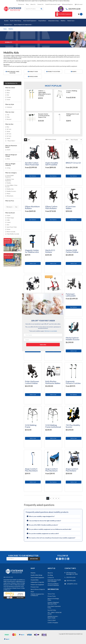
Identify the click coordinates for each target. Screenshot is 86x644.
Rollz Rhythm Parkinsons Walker (53, 382)
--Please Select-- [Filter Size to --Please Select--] (11, 141)
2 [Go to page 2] (51, 498)
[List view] (29, 140)
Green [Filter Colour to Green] (8, 100)
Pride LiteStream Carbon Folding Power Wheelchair (33, 383)
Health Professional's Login (53, 4)
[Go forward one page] (59, 498)
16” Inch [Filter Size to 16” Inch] (9, 136)
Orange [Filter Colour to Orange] (9, 97)
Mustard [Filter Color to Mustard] (9, 119)
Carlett (9, 222)
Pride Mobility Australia (13, 234)
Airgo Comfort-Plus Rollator (72, 470)
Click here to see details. (51, 331)
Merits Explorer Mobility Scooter (73, 339)
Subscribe (34, 559)
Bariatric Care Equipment (10, 180)
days (8, 225)
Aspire (9, 215)
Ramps (9, 194)
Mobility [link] (33, 573)
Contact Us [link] (51, 577)
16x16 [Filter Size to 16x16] (8, 138)
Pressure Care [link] (35, 587)
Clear (16, 207)
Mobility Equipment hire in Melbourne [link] (37, 595)
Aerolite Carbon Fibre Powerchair (32, 164)
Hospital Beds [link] (35, 580)
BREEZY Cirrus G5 (73, 163)
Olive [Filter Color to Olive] (8, 117)
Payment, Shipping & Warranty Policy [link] (53, 603)
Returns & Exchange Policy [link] (53, 599)
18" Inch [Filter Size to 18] (9, 134)
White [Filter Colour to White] (8, 90)
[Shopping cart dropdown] (80, 14)
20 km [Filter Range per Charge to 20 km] (8, 159)
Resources (21, 4)
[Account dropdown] (79, 4)
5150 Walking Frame (31, 426)
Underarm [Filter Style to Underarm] (9, 107)
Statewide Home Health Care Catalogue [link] (54, 581)
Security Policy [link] (52, 610)
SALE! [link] (32, 592)
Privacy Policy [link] (52, 596)
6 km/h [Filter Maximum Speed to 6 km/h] (9, 150)
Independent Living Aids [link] (37, 582)
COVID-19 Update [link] (53, 623)
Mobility (9, 183)
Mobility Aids (10, 189)
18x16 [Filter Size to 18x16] (8, 131)
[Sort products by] (76, 140)
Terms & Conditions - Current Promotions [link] (53, 584)
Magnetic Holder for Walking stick (32, 251)
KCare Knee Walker (71, 207)
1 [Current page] (48, 498)
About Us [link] (50, 573)
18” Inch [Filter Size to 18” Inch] (9, 129)
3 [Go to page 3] (53, 498)
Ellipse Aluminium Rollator (32, 207)
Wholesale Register (67, 4)
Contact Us (40, 4)
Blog (27, 4)
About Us (33, 4)
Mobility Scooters (11, 191)
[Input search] (32, 9)
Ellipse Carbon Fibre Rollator (51, 207)
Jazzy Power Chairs (12, 227)
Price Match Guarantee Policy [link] (54, 607)
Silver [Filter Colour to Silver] (8, 93)
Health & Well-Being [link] (36, 575)
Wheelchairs (10, 196)
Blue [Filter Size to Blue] (8, 127)
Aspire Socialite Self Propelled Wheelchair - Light (53, 165)
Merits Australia (11, 232)
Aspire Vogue (10, 218)
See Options (33, 176)
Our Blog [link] (50, 575)
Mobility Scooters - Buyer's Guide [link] (53, 617)
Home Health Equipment (9, 176)
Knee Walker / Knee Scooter (11, 186)
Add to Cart (74, 220)
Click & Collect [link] (52, 620)
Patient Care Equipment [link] (37, 585)
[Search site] (41, 9)
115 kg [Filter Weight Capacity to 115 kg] (9, 168)
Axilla (8, 220)
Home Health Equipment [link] (37, 577)
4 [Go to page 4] (56, 498)
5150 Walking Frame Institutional (53, 426)
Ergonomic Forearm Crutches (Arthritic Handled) (73, 383)
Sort (67, 140)
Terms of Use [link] (51, 594)
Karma (8, 229)
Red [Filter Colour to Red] (8, 95)
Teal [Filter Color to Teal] (8, 115)
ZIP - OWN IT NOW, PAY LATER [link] (55, 613)
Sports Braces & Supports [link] (38, 589)
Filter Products (11, 83)
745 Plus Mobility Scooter (73, 426)
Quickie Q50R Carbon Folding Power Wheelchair (73, 252)
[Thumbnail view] (26, 140)
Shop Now (10, 245)
